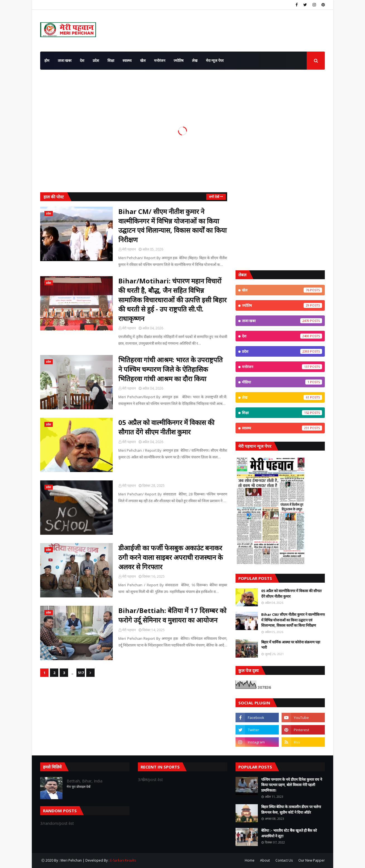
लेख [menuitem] (195, 60)
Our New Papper (312, 860)
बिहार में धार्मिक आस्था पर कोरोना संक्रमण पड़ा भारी (291, 645)
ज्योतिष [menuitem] (179, 60)
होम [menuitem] (47, 60)
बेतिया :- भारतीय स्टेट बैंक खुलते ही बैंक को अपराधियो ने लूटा (289, 833)
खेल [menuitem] (143, 60)
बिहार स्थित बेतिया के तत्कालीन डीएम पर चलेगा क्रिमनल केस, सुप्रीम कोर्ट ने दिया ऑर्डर (291, 809)
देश (282, 336)
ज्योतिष (282, 305)
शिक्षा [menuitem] (111, 60)
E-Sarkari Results (123, 860)
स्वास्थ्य (282, 428)
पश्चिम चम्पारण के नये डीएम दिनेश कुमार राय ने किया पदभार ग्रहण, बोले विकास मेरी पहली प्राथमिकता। (292, 785)
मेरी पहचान (129, 249)
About (265, 860)
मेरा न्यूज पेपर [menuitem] (215, 60)
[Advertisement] (280, 227)
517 (81, 673)
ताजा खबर (282, 321)
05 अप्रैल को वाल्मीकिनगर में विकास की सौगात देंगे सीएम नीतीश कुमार (166, 427)
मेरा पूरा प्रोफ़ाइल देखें (79, 786)
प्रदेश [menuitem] (96, 60)
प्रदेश (282, 351)
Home (250, 860)
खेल (282, 290)
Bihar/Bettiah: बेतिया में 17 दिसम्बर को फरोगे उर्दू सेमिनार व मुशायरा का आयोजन (172, 615)
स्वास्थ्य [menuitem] (127, 60)
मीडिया (282, 382)
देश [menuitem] (82, 60)
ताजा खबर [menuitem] (65, 60)
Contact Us (284, 860)
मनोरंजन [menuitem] (160, 60)
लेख (282, 397)
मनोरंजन (282, 367)
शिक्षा (282, 413)
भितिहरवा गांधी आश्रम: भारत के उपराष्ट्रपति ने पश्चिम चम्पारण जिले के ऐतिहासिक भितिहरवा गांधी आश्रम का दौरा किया (171, 369)
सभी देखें (214, 197)
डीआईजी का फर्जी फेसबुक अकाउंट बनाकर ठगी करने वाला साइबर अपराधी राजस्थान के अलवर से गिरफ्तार (171, 557)
